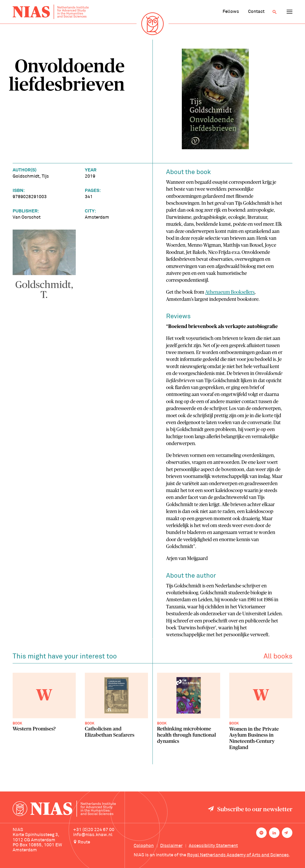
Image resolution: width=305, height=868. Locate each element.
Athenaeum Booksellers (230, 292)
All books (278, 658)
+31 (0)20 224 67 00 (94, 830)
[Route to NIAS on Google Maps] (99, 842)
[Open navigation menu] (290, 12)
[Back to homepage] (51, 12)
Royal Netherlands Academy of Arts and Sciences (238, 855)
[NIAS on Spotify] (261, 833)
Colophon (144, 846)
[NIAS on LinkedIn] (274, 833)
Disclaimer (171, 846)
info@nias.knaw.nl (93, 835)
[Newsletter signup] (287, 833)
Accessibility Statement (213, 846)
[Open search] (274, 12)
